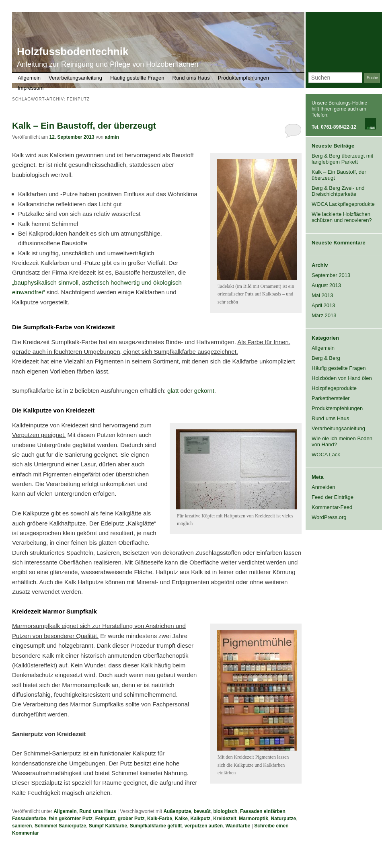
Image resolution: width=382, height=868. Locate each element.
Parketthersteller (331, 398)
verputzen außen (204, 826)
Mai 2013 (322, 295)
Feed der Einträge (333, 497)
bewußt (202, 811)
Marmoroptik (254, 819)
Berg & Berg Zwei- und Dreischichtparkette (338, 191)
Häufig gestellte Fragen (137, 78)
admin (112, 137)
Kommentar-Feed (332, 507)
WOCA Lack (326, 455)
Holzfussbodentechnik (73, 51)
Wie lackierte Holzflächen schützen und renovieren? (342, 217)
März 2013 (324, 315)
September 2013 (331, 275)
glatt (173, 391)
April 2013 (323, 305)
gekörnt (204, 391)
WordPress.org (329, 517)
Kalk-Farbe (160, 819)
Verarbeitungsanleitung (75, 78)
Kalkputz (200, 819)
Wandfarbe (238, 826)
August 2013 (326, 285)
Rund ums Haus (191, 78)
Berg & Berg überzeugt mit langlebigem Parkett (342, 159)
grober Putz (131, 819)
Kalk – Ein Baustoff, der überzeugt (84, 126)
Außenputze (177, 811)
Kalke (181, 819)
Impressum (31, 88)
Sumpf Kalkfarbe (108, 826)
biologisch (225, 811)
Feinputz (105, 819)
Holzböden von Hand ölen (342, 378)
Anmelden (323, 487)
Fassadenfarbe (29, 819)
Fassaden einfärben (263, 811)
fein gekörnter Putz (71, 819)
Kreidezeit (225, 819)
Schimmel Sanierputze (60, 826)
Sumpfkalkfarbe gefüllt (156, 826)
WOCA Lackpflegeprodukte (343, 204)
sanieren (22, 826)
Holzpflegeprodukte (334, 388)
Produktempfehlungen (243, 78)
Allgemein (29, 78)
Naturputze (284, 819)
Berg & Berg (326, 358)
